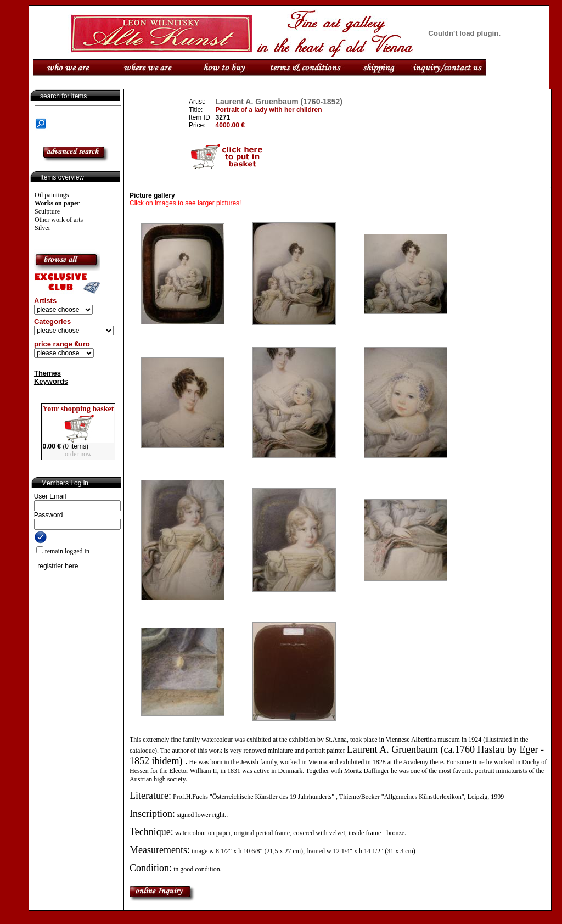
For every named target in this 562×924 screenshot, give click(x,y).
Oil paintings (52, 195)
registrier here (58, 566)
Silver (43, 228)
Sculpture (47, 211)
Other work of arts (59, 220)
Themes (47, 373)
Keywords (51, 381)
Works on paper (57, 203)
